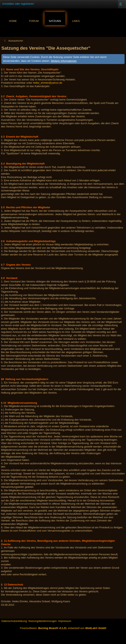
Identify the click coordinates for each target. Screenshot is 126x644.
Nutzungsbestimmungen (42, 621)
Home (13, 21)
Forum (34, 21)
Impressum (65, 621)
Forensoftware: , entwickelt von (63, 628)
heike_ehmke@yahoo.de (48, 83)
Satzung (55, 21)
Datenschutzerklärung (14, 621)
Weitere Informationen (64, 61)
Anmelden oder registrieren (18, 4)
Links (76, 21)
